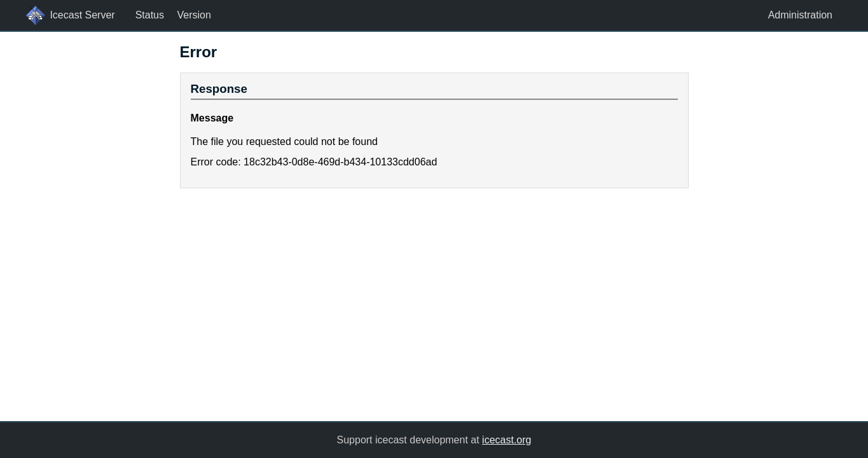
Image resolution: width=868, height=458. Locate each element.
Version (194, 15)
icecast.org (506, 440)
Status (150, 15)
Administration (800, 15)
